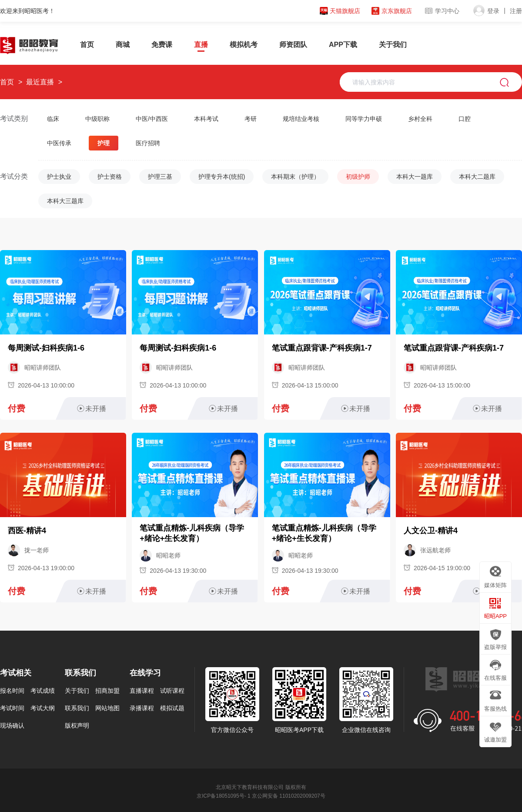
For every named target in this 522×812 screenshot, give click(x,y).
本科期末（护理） (295, 177)
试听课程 (172, 690)
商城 (123, 45)
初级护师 (358, 177)
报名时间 (12, 690)
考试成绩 (43, 690)
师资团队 (293, 45)
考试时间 (12, 707)
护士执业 (59, 177)
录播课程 (142, 707)
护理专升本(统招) (222, 177)
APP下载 (343, 45)
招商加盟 (107, 690)
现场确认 (12, 725)
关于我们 (393, 45)
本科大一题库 (415, 177)
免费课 (162, 45)
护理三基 (160, 177)
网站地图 (107, 707)
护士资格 (110, 177)
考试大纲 (43, 707)
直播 (201, 45)
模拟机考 (244, 45)
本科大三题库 (65, 201)
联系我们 (77, 707)
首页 (87, 45)
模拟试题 (172, 707)
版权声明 (77, 725)
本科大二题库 (477, 177)
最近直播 (39, 82)
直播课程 (142, 690)
